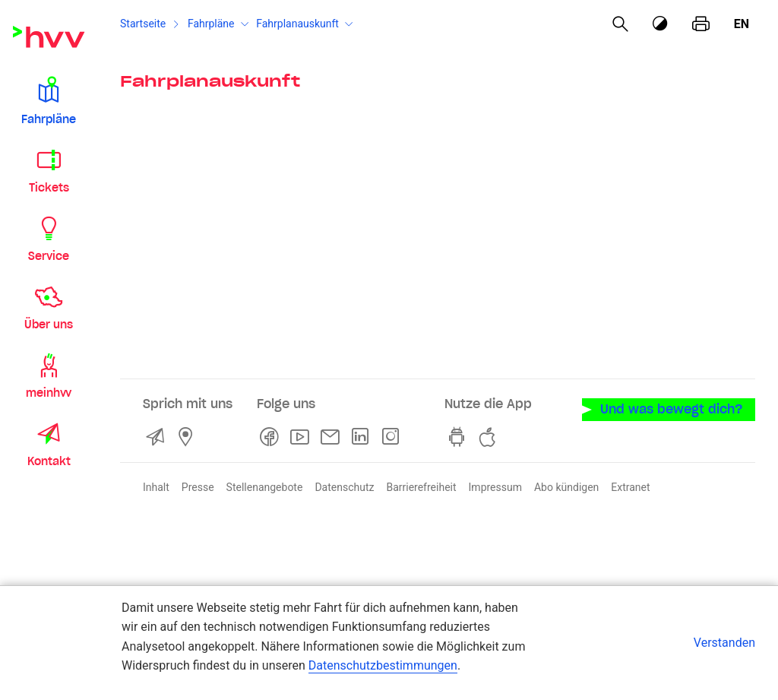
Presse (198, 487)
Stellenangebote (265, 487)
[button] (49, 100)
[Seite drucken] (701, 24)
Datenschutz (344, 487)
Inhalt (156, 487)
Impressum (495, 487)
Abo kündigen (566, 487)
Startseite (143, 24)
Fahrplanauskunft (297, 24)
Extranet (630, 487)
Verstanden (724, 643)
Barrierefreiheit (421, 487)
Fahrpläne (211, 24)
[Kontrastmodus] (661, 24)
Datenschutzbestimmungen (383, 665)
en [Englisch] (742, 24)
